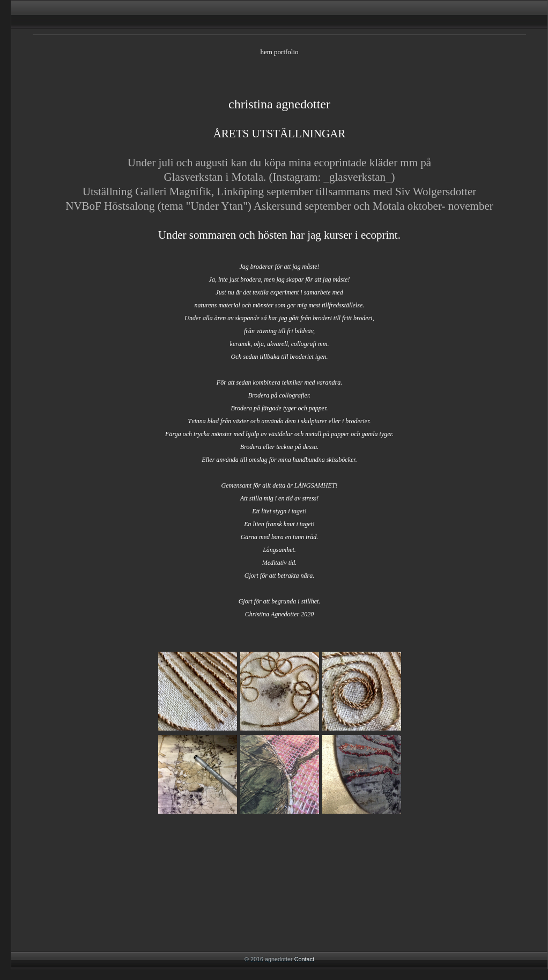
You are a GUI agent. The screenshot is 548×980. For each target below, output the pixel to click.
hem (266, 52)
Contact (304, 959)
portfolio (286, 52)
